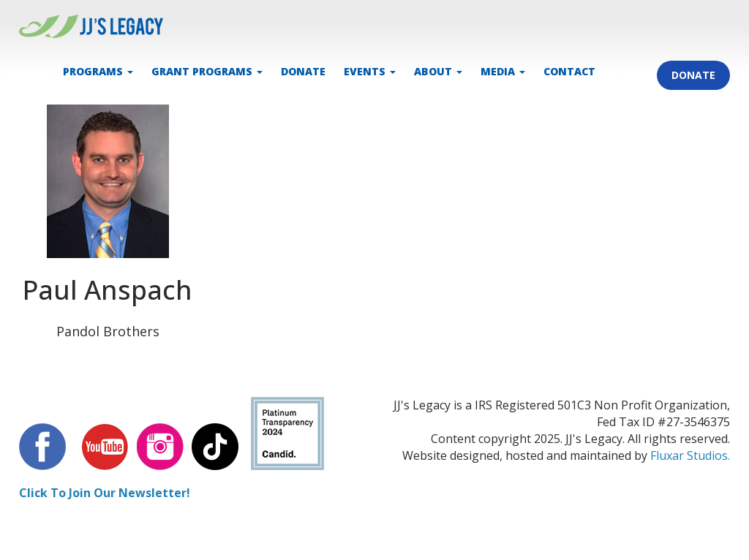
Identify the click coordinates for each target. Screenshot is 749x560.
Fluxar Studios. (690, 455)
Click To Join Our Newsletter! (105, 493)
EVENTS (370, 71)
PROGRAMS (98, 71)
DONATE (303, 71)
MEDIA (503, 71)
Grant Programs (207, 71)
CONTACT (569, 71)
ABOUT (438, 71)
